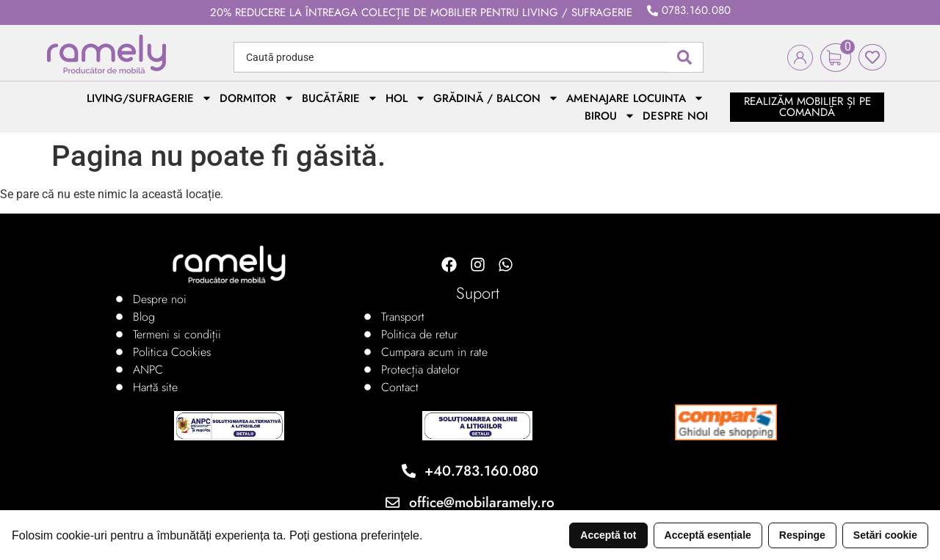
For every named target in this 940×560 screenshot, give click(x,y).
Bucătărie (340, 98)
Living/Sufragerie (149, 98)
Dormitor (257, 98)
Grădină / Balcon (496, 98)
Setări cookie (885, 535)
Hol (406, 98)
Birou (610, 116)
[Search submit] (684, 57)
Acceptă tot (608, 535)
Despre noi (675, 116)
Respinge (802, 535)
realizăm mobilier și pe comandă (807, 107)
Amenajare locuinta (635, 98)
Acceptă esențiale (708, 535)
